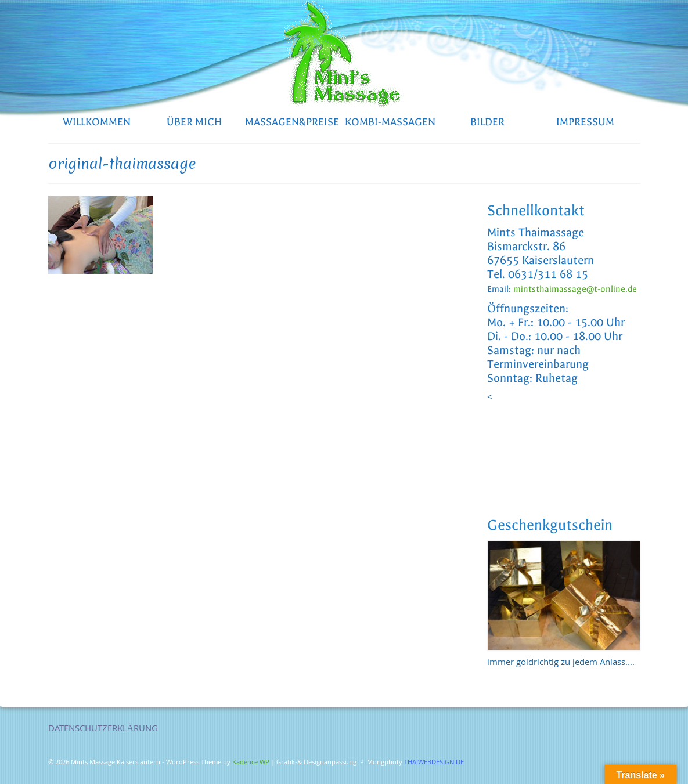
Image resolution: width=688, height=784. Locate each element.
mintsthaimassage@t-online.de (575, 289)
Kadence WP (251, 763)
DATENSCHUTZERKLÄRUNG (103, 729)
